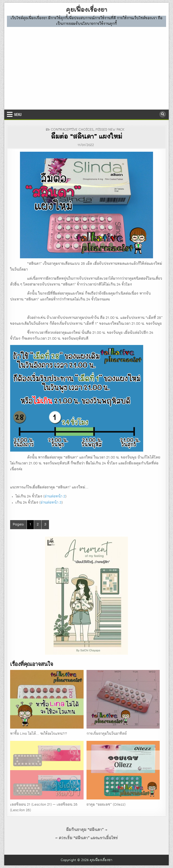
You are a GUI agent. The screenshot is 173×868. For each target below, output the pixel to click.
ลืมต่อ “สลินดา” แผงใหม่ (86, 137)
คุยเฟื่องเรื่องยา (87, 10)
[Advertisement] (86, 67)
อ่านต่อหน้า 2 (55, 497)
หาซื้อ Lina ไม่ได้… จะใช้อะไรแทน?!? (39, 734)
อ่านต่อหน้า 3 (51, 503)
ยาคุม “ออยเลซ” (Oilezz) (106, 805)
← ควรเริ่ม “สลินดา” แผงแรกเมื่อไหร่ (86, 838)
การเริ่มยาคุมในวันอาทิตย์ (107, 734)
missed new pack (110, 130)
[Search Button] (163, 114)
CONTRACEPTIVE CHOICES (72, 130)
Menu (18, 114)
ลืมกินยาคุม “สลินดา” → (87, 830)
